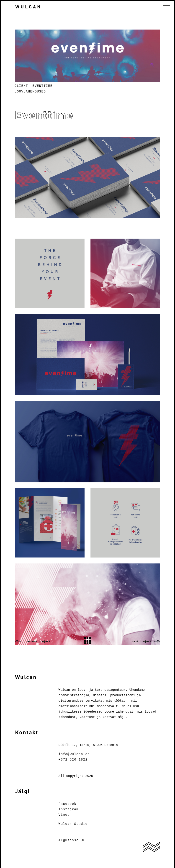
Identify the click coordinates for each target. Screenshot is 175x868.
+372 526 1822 (73, 760)
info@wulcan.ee (74, 754)
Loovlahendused (30, 92)
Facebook (67, 804)
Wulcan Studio (73, 824)
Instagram (69, 809)
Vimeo (64, 815)
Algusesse (69, 840)
